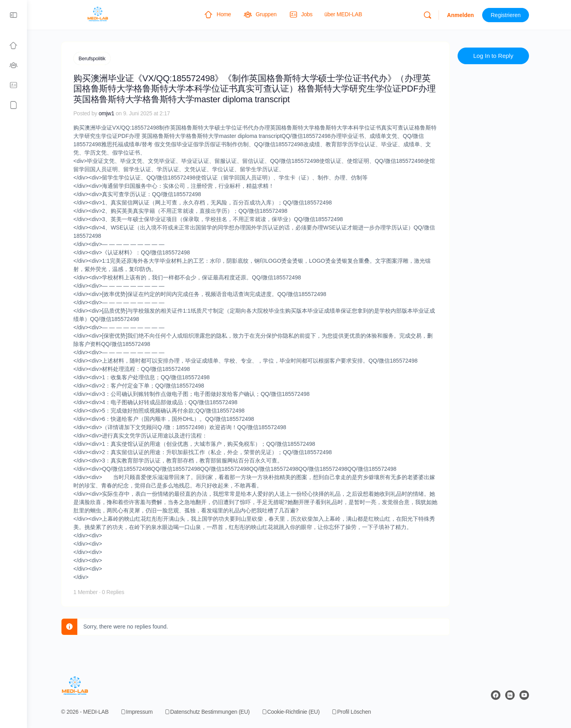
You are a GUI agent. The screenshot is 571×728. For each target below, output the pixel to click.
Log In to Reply (497, 56)
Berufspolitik (96, 58)
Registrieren (510, 15)
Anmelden (464, 15)
